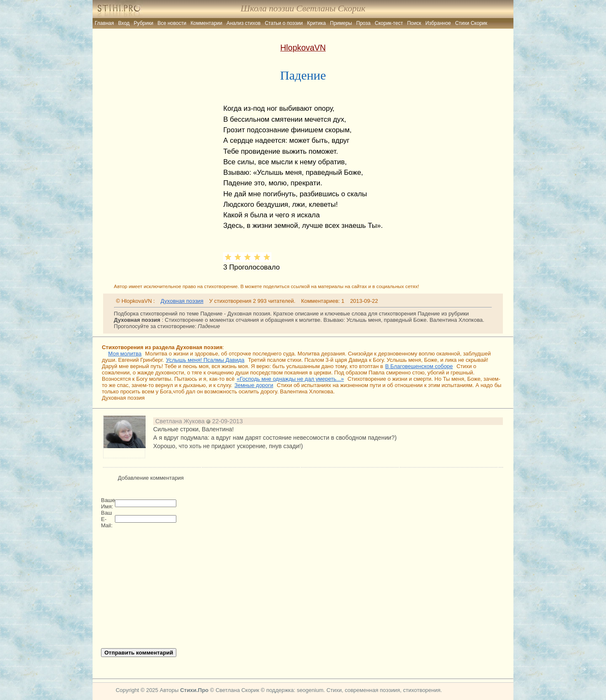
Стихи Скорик (471, 23)
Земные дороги (254, 385)
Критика (317, 23)
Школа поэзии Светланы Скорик (303, 8)
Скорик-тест (389, 23)
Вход (124, 23)
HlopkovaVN (303, 48)
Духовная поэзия (182, 301)
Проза (364, 23)
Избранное (438, 23)
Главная (104, 23)
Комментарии (207, 23)
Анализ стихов (243, 23)
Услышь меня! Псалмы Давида (205, 360)
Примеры (341, 23)
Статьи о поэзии (284, 23)
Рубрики (144, 23)
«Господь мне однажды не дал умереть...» (290, 379)
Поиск (414, 23)
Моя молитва (125, 354)
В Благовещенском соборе (419, 366)
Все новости (172, 23)
